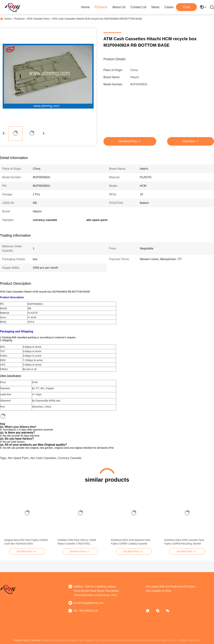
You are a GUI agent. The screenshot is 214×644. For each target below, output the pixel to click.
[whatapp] (150, 611)
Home (85, 7)
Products (101, 7)
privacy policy (21, 640)
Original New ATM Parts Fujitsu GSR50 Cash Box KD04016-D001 (26, 542)
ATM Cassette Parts (38, 19)
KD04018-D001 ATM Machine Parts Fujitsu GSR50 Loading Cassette (131, 542)
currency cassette (70, 458)
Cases (169, 7)
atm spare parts (18, 458)
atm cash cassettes (43, 458)
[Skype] (160, 611)
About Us (119, 7)
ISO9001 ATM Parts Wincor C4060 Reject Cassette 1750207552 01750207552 (77, 542)
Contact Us (138, 7)
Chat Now (188, 141)
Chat (186, 7)
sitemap (36, 640)
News (155, 7)
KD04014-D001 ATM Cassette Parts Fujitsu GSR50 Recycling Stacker (184, 542)
